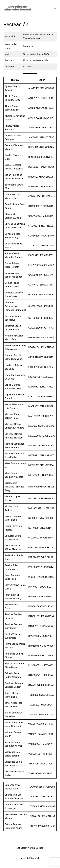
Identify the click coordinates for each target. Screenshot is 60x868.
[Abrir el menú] (55, 8)
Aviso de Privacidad (30, 858)
